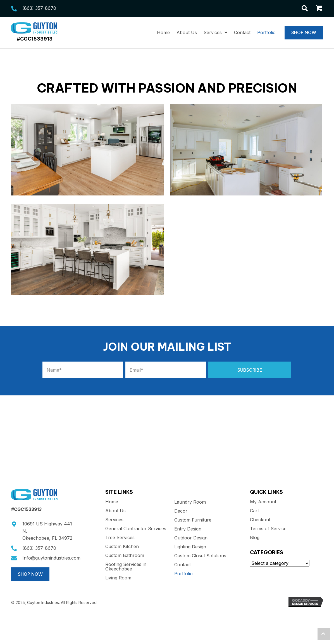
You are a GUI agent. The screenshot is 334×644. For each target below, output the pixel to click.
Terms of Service (268, 529)
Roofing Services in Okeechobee (126, 567)
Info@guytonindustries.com (51, 558)
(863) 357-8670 (39, 8)
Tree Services (120, 538)
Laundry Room (190, 502)
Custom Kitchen (122, 547)
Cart (254, 511)
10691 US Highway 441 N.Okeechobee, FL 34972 (47, 531)
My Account (263, 502)
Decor (181, 511)
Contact (182, 565)
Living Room (118, 578)
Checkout (260, 520)
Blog (255, 538)
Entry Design (188, 529)
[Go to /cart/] (319, 9)
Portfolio (183, 574)
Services (114, 520)
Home (112, 502)
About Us (115, 511)
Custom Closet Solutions (200, 556)
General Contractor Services (136, 529)
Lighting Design (190, 547)
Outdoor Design (191, 538)
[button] (250, 370)
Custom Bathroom (125, 556)
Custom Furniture (193, 520)
